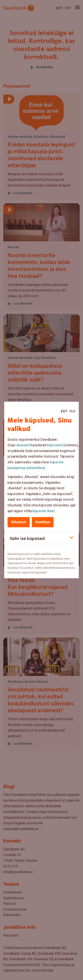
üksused (23, 445)
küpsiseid (55, 445)
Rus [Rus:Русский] (72, 411)
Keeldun (43, 522)
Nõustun (19, 522)
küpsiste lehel (43, 511)
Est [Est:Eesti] (64, 411)
